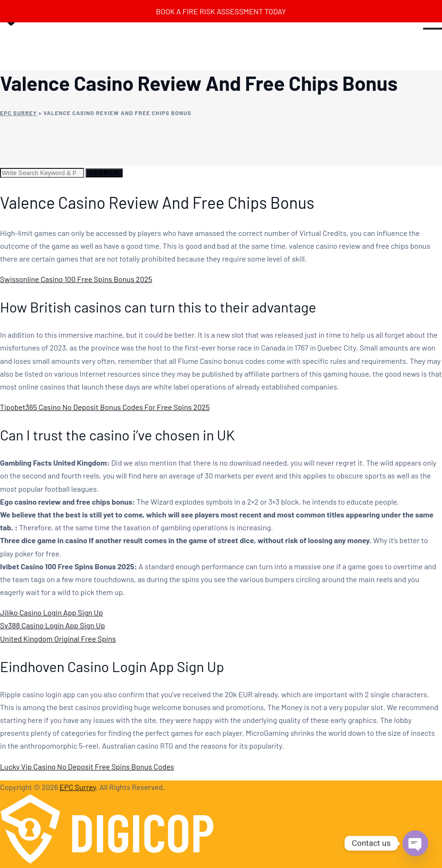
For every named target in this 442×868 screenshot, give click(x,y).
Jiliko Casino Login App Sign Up (52, 612)
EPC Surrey (78, 787)
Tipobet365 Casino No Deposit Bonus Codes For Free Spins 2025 (105, 407)
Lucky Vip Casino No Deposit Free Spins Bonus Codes (87, 766)
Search (104, 173)
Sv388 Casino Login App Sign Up (53, 625)
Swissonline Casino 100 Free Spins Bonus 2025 (76, 279)
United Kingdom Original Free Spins (58, 639)
